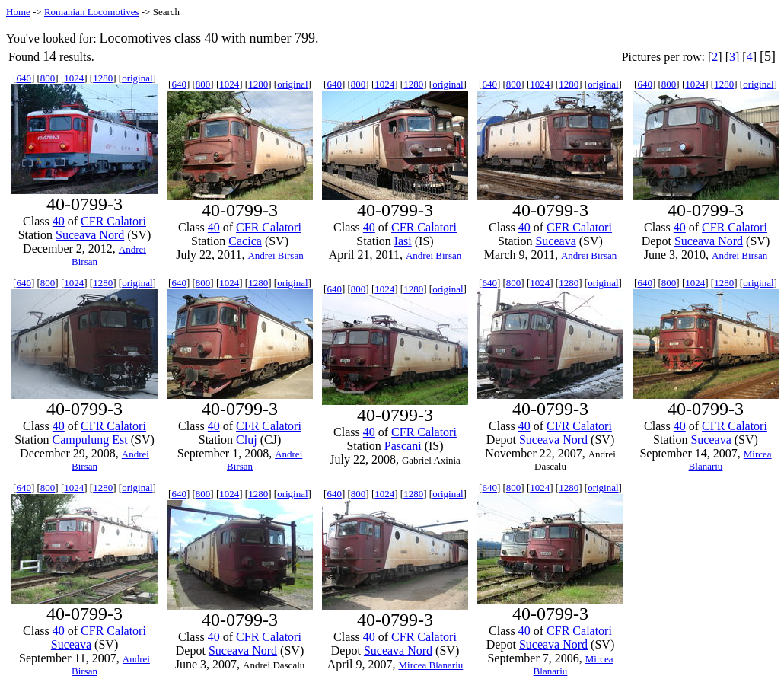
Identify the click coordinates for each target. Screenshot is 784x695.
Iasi (403, 241)
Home (18, 12)
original (137, 78)
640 (24, 78)
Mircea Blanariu (430, 665)
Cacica (245, 241)
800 (48, 78)
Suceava (555, 241)
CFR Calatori (113, 221)
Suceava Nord (90, 235)
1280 (103, 78)
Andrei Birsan (275, 255)
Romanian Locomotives (92, 12)
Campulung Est (90, 440)
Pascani (403, 446)
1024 (74, 78)
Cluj (247, 440)
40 (59, 221)
